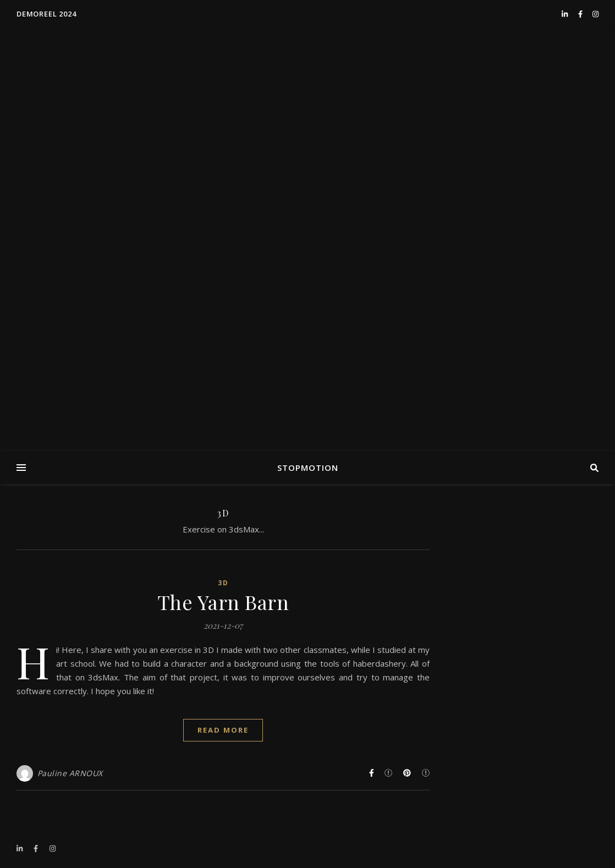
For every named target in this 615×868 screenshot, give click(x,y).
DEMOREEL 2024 (46, 14)
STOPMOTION (308, 468)
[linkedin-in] (565, 14)
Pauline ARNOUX (70, 773)
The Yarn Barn (223, 602)
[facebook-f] (581, 14)
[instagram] (595, 14)
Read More (223, 730)
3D (223, 583)
